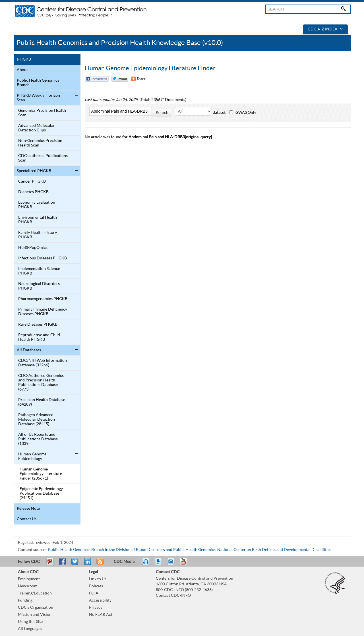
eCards (172, 564)
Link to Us (98, 579)
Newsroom (28, 586)
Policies (96, 586)
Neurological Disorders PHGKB (39, 286)
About (22, 70)
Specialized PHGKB (34, 171)
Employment (29, 579)
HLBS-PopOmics (33, 248)
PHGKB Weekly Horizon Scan (38, 98)
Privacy (96, 608)
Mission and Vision (35, 615)
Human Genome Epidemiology (32, 457)
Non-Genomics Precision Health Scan (40, 143)
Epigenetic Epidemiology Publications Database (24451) (41, 493)
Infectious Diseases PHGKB (43, 258)
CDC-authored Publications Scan (43, 158)
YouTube (186, 564)
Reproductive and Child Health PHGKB (39, 337)
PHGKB (24, 59)
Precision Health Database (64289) (42, 402)
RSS (99, 564)
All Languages (30, 629)
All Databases (29, 350)
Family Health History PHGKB (38, 235)
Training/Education (35, 593)
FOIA (94, 593)
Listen (146, 564)
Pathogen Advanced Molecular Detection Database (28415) (37, 420)
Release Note (28, 509)
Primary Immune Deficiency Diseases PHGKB (43, 312)
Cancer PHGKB (32, 181)
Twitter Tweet (120, 79)
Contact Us (27, 519)
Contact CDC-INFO (173, 596)
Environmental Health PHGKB (38, 220)
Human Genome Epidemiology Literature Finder (150, 68)
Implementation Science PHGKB (39, 271)
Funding (25, 600)
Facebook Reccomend (97, 79)
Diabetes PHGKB (33, 192)
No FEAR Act (101, 615)
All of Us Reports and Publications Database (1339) (38, 439)
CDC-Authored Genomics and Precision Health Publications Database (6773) (41, 383)
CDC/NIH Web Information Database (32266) (43, 363)
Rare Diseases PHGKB (38, 325)
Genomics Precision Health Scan (42, 113)
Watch (159, 564)
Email (50, 564)
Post (87, 564)
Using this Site (30, 622)
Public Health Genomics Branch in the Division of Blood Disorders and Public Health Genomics (132, 550)
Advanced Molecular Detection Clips (37, 128)
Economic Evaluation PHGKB (37, 205)
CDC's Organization (36, 608)
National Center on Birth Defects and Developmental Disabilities (274, 550)
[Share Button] (138, 79)
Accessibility (100, 600)
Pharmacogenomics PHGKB (43, 299)
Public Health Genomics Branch (38, 83)
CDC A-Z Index (325, 29)
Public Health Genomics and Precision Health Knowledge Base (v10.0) (120, 43)
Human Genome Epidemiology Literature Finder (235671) (41, 474)
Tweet (75, 564)
